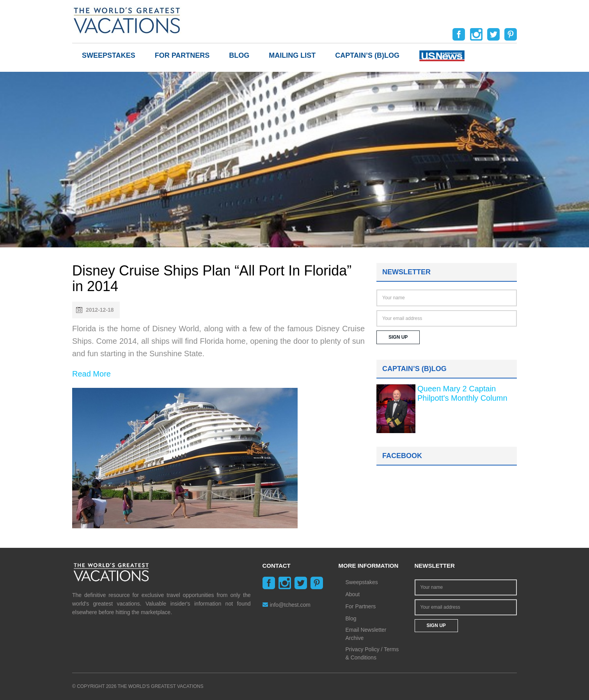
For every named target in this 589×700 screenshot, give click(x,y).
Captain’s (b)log (367, 55)
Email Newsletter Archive (366, 634)
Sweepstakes (109, 55)
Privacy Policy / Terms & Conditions (372, 653)
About (353, 594)
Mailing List (292, 55)
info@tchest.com (287, 605)
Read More (91, 374)
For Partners (182, 55)
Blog (239, 55)
